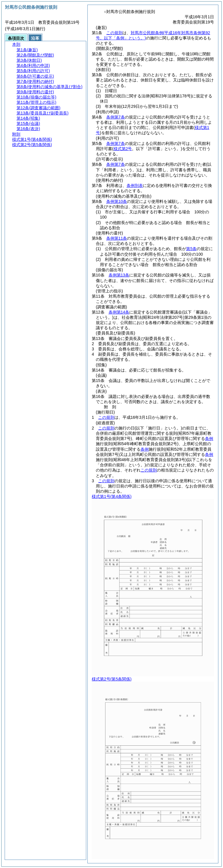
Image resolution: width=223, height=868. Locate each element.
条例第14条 (119, 312)
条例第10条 (117, 201)
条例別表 (135, 185)
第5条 (191, 249)
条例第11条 (117, 238)
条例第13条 (119, 275)
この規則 (114, 33)
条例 (209, 438)
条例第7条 (116, 117)
